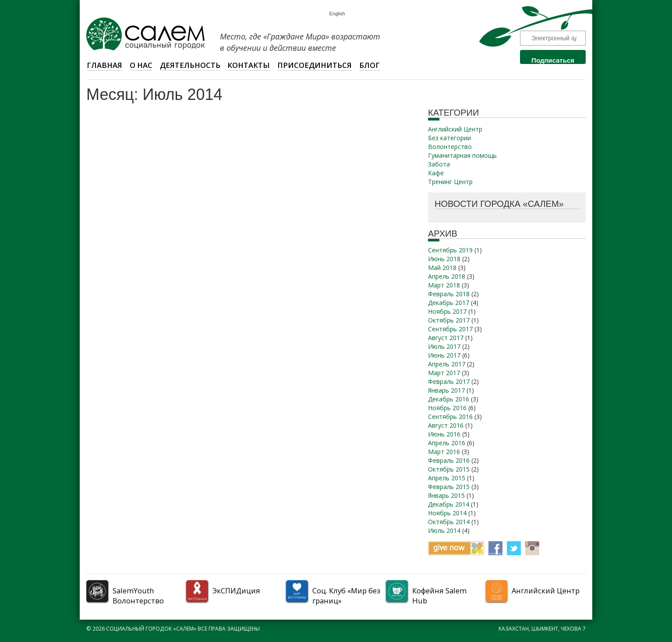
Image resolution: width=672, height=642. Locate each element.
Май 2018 (442, 268)
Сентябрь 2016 (450, 417)
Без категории (449, 138)
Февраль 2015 (449, 487)
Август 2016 (446, 425)
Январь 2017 (446, 390)
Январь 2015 (446, 495)
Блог (370, 65)
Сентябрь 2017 (450, 329)
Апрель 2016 (447, 443)
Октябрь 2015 (449, 469)
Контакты (249, 65)
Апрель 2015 (447, 478)
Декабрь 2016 (449, 399)
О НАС (141, 65)
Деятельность (190, 65)
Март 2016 (444, 452)
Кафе (436, 173)
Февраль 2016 (449, 460)
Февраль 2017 (449, 381)
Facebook (495, 548)
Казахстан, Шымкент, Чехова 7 (542, 629)
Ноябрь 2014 (447, 513)
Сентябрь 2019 (450, 250)
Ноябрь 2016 (447, 408)
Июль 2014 (444, 530)
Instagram (532, 548)
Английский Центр (455, 129)
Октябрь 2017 (449, 320)
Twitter (514, 548)
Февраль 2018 (449, 294)
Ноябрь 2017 (447, 311)
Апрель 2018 (447, 276)
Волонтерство (450, 147)
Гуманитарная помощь (462, 155)
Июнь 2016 (444, 434)
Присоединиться (315, 65)
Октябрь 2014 (449, 522)
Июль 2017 (444, 346)
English (337, 14)
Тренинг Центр (450, 182)
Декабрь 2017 (449, 303)
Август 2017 (446, 338)
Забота (439, 164)
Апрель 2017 (447, 364)
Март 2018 (444, 285)
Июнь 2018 (444, 259)
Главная (104, 65)
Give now (456, 548)
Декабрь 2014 (449, 504)
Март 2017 (444, 373)
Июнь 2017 (444, 355)
